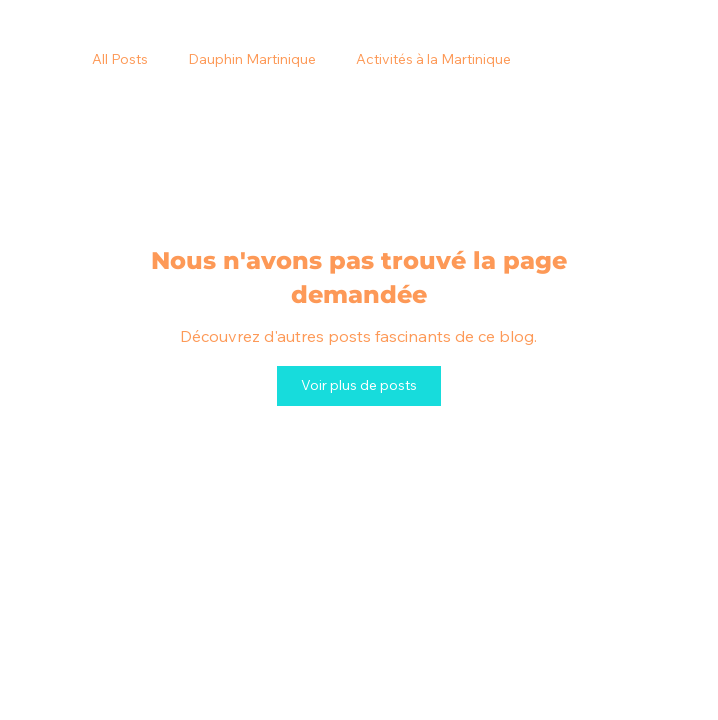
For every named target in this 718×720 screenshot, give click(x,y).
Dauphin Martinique (252, 59)
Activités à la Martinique (433, 59)
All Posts (120, 59)
